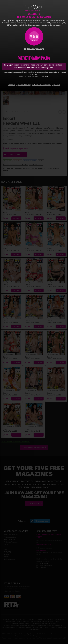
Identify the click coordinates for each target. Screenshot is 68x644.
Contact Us (12, 85)
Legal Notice (56, 85)
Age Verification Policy (32, 77)
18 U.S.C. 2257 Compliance (41, 85)
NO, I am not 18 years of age (34, 49)
